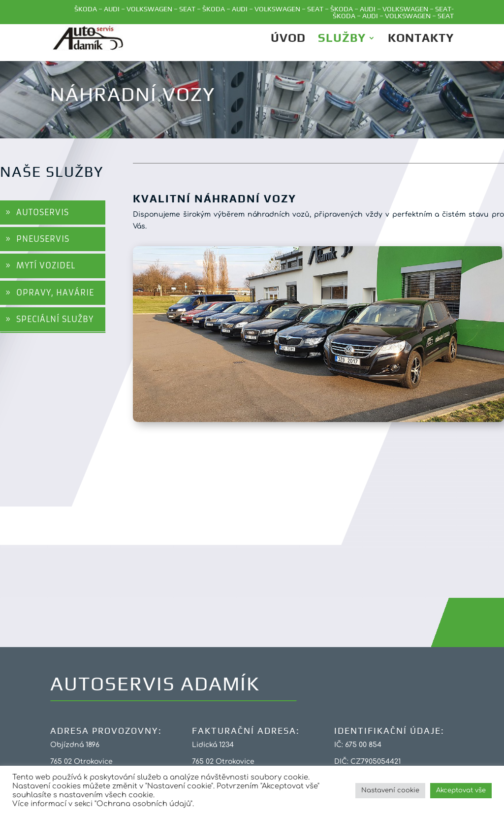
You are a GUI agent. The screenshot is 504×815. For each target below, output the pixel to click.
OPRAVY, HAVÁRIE (55, 293)
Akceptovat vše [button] (461, 790)
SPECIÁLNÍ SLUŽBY (55, 319)
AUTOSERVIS (43, 212)
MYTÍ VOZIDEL (46, 265)
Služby (342, 39)
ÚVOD (288, 39)
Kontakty (421, 39)
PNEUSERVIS (43, 239)
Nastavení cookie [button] (390, 790)
